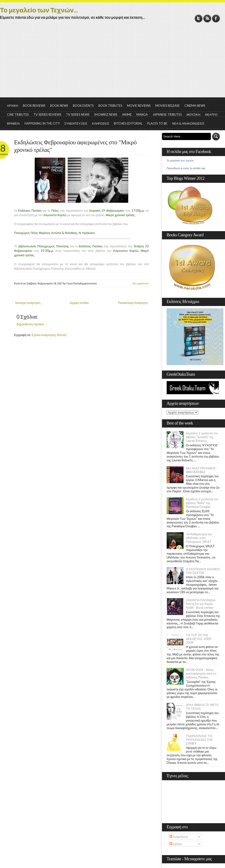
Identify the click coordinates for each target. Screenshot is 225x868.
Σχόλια (176, 844)
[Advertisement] (112, 62)
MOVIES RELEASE (168, 106)
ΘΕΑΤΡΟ (211, 115)
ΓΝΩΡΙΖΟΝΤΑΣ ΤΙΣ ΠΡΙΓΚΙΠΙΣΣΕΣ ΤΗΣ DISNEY (199, 740)
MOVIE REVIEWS (139, 106)
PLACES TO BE (157, 123)
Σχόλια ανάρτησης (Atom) (49, 335)
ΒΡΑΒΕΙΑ (13, 123)
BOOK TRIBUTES (110, 106)
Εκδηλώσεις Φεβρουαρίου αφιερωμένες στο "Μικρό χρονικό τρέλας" (75, 146)
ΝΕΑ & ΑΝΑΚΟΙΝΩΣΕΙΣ (188, 123)
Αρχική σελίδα (79, 303)
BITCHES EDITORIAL (128, 123)
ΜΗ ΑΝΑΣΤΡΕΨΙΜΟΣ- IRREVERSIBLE (201, 470)
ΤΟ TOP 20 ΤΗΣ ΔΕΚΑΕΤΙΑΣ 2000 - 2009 (199, 639)
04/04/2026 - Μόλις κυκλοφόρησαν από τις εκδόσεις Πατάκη (201, 673)
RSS (207, 18)
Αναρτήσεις (179, 837)
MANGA (142, 115)
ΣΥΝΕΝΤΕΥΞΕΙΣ (76, 123)
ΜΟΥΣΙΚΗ (193, 115)
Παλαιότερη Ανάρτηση (133, 303)
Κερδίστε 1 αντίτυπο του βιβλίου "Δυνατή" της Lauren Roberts (202, 437)
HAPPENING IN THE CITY (42, 123)
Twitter (199, 18)
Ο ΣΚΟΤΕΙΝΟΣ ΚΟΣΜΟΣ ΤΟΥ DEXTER (203, 571)
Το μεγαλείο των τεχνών (180, 161)
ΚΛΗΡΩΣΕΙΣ (101, 123)
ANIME (127, 115)
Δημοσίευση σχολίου (30, 324)
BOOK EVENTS (83, 106)
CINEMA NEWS (195, 106)
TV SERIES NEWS (78, 115)
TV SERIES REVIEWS (47, 115)
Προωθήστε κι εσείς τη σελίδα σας (186, 168)
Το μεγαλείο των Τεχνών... (39, 10)
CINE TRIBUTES (18, 115)
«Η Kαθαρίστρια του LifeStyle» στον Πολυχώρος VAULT (199, 538)
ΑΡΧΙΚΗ (13, 106)
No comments (141, 283)
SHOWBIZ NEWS (106, 115)
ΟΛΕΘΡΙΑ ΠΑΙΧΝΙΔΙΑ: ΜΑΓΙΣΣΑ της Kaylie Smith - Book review (201, 604)
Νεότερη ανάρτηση (28, 303)
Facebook (216, 18)
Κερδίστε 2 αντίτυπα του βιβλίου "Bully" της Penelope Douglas (202, 503)
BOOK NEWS (59, 106)
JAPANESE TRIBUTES (167, 115)
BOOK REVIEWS (34, 106)
